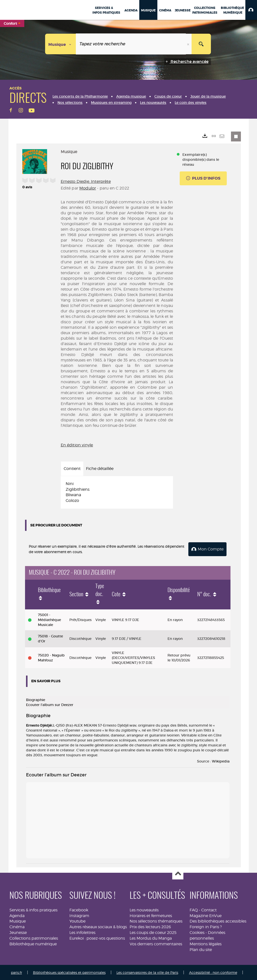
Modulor (88, 188)
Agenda (17, 915)
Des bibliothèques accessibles (218, 921)
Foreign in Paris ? (206, 926)
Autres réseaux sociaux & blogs (98, 926)
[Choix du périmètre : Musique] (61, 44)
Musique (18, 921)
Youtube (77, 921)
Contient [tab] (72, 469)
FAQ (194, 910)
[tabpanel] (117, 492)
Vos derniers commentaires (156, 943)
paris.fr (16, 972)
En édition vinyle (77, 445)
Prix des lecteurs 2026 (150, 926)
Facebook (79, 910)
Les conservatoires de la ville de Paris (147, 972)
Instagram (79, 915)
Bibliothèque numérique (33, 943)
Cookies (197, 932)
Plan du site (201, 949)
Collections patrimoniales (34, 938)
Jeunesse (18, 932)
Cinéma (17, 926)
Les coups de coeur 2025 (153, 932)
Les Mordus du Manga (151, 938)
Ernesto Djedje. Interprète (86, 181)
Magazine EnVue (206, 915)
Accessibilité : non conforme (213, 972)
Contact (209, 910)
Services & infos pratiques (33, 910)
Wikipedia (221, 761)
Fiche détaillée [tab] (100, 469)
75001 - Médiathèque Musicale (49, 619)
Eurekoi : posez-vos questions (97, 938)
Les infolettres (82, 932)
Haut (178, 874)
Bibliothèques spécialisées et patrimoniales (69, 972)
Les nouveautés (144, 910)
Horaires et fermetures (151, 915)
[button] (251, 10)
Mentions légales (206, 943)
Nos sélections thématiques (156, 921)
